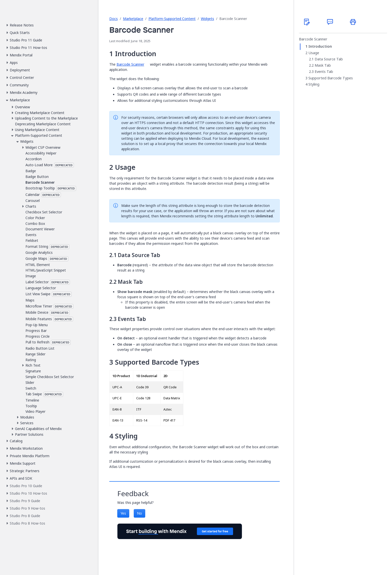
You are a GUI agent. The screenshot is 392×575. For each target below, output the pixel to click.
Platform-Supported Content (172, 19)
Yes (123, 513)
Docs (114, 19)
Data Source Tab (329, 59)
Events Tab (324, 72)
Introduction (320, 46)
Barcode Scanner (130, 64)
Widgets (207, 19)
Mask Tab (323, 65)
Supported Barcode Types (331, 78)
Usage (314, 53)
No (139, 513)
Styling (314, 84)
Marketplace (133, 19)
